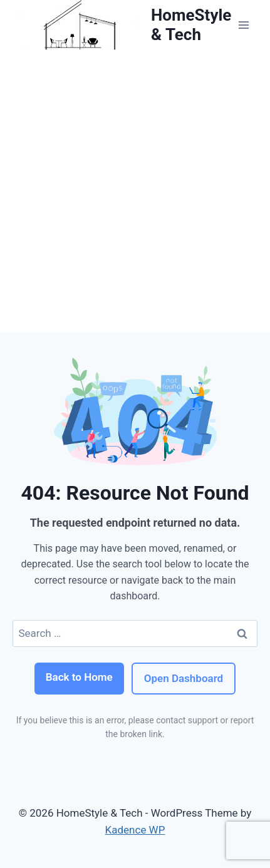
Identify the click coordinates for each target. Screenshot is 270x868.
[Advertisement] (135, 191)
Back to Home (79, 677)
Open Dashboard (184, 678)
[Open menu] (243, 25)
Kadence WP (135, 830)
